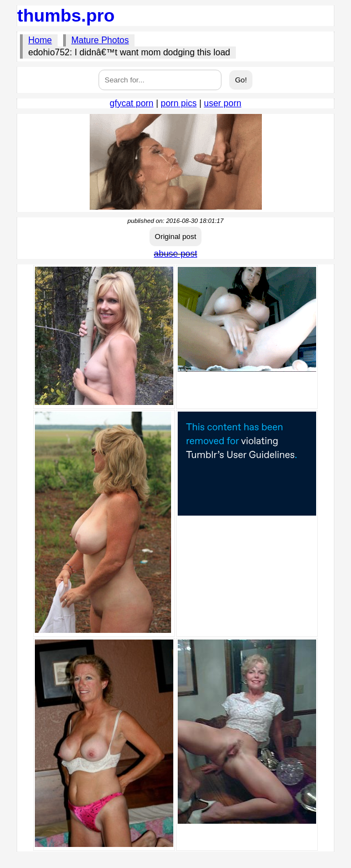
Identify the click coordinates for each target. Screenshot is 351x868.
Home (40, 40)
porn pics (179, 103)
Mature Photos (100, 40)
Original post (176, 237)
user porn (223, 103)
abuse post (175, 254)
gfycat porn (131, 103)
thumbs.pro (66, 15)
